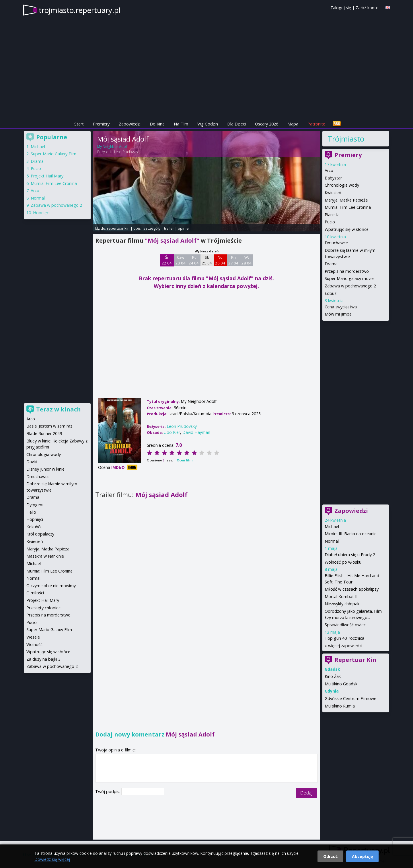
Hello (31, 512)
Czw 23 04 (181, 260)
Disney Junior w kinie (45, 469)
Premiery (101, 124)
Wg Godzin (208, 124)
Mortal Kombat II (341, 597)
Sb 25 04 (207, 260)
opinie (183, 228)
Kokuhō (34, 527)
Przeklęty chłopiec (43, 608)
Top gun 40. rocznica (344, 638)
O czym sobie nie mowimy (51, 586)
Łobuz (331, 293)
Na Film (181, 124)
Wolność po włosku (343, 562)
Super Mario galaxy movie (349, 278)
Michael (332, 526)
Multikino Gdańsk (341, 684)
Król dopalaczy (40, 534)
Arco (329, 170)
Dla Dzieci (236, 124)
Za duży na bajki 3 (43, 659)
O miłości (35, 593)
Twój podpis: (108, 791)
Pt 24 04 (194, 260)
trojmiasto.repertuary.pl (80, 10)
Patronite (316, 124)
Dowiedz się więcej (52, 859)
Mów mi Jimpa (338, 314)
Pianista (332, 215)
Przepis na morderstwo (347, 271)
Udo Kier (172, 432)
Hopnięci (41, 213)
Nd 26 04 (220, 260)
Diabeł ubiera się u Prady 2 (350, 555)
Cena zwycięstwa (341, 307)
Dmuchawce (336, 243)
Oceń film (185, 460)
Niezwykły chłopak (342, 604)
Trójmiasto (346, 139)
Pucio (330, 222)
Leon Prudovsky (126, 152)
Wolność (34, 644)
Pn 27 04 (233, 260)
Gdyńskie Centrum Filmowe (350, 698)
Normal (332, 541)
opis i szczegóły (147, 228)
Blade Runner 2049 (44, 433)
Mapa (293, 124)
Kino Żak (333, 676)
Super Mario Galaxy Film (53, 154)
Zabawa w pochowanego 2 (350, 286)
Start (79, 124)
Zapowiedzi (130, 124)
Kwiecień (333, 193)
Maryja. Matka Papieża (346, 200)
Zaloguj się (341, 8)
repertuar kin (118, 228)
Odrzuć (330, 856)
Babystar (333, 178)
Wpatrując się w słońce (347, 229)
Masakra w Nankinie (45, 556)
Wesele (33, 637)
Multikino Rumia (340, 706)
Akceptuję (362, 856)
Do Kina (157, 124)
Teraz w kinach (59, 409)
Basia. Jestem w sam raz (49, 426)
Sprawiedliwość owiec (345, 625)
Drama (331, 264)
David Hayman (196, 432)
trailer (169, 228)
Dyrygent (35, 505)
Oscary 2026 (267, 124)
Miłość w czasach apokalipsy (352, 589)
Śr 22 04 (167, 260)
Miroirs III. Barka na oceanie (351, 534)
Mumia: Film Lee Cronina (348, 207)
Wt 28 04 (247, 260)
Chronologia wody (342, 185)
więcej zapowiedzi (345, 646)
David (32, 462)
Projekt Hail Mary (47, 176)
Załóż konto (367, 8)
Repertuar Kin (355, 660)
